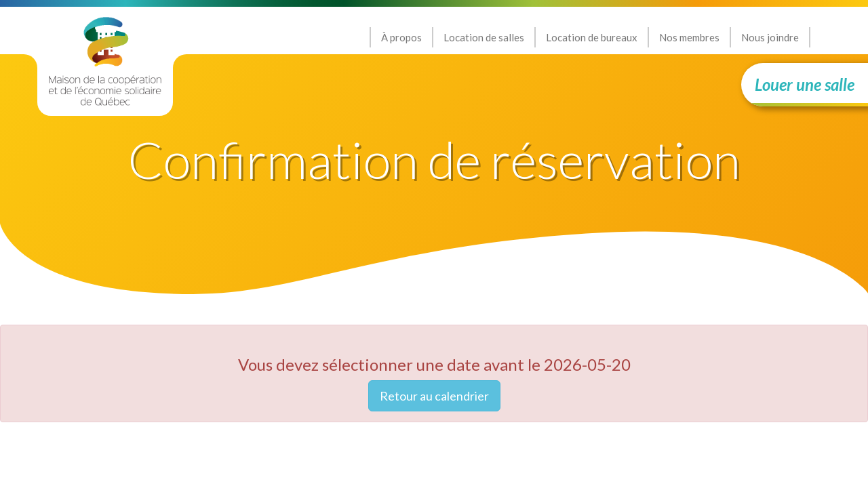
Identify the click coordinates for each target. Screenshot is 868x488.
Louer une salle (805, 84)
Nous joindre (770, 37)
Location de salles (484, 37)
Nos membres (689, 37)
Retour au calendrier (434, 396)
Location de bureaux (592, 37)
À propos (401, 37)
